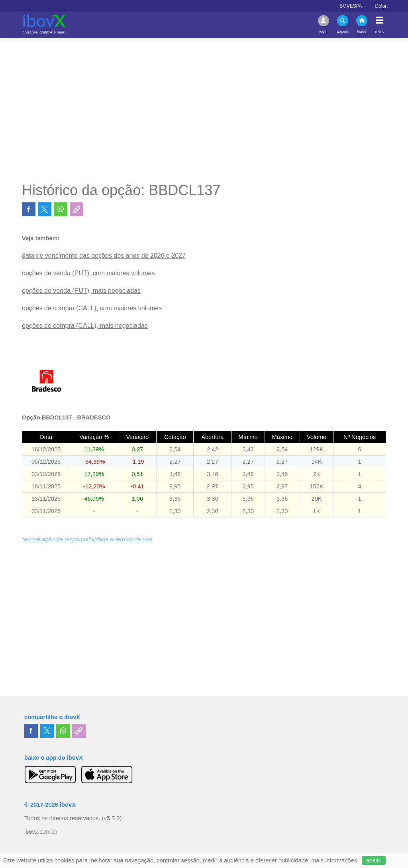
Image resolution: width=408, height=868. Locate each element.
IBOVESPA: (361, 6)
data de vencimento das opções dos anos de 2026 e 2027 (104, 256)
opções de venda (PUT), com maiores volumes (88, 273)
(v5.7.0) (112, 818)
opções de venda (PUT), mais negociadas (81, 291)
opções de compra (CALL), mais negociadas (85, 326)
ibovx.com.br (41, 832)
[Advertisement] (204, 110)
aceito (374, 860)
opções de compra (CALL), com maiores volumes (92, 308)
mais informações (334, 860)
